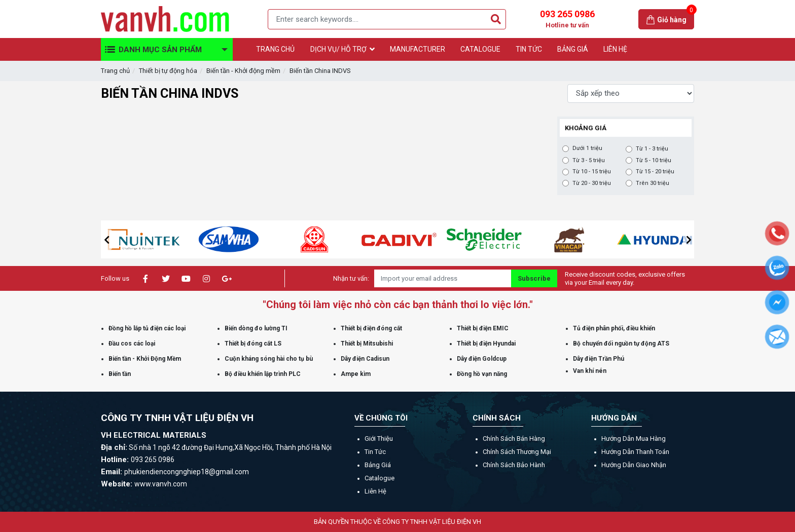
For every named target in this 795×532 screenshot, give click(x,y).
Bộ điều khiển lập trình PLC (263, 374)
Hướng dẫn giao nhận (634, 465)
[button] (106, 240)
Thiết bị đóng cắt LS (253, 344)
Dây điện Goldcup (482, 359)
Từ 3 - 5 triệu (589, 161)
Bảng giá (378, 465)
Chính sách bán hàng (514, 439)
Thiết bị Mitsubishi (367, 344)
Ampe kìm (356, 374)
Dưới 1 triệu (587, 148)
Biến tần (120, 374)
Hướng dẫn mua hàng (634, 439)
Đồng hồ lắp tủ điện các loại (147, 328)
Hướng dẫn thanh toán (635, 452)
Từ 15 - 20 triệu (655, 172)
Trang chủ (115, 71)
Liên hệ (375, 491)
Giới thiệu (379, 439)
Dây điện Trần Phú (599, 359)
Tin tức (375, 452)
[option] (167, 239)
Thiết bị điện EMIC (483, 328)
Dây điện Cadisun (365, 359)
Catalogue (380, 478)
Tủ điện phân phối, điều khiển (614, 328)
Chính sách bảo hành (514, 465)
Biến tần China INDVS (320, 71)
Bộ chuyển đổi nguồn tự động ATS (621, 344)
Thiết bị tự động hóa (168, 71)
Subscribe (534, 278)
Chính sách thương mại (517, 452)
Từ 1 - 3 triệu (652, 149)
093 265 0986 (567, 19)
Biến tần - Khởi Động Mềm (145, 359)
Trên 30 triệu (653, 183)
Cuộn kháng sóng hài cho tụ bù (269, 359)
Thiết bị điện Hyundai (486, 344)
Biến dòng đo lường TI (256, 328)
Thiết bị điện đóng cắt (371, 328)
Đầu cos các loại (132, 344)
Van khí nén (590, 371)
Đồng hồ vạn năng (482, 374)
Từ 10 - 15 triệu (592, 172)
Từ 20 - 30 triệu (592, 183)
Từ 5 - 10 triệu (654, 161)
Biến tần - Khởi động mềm (243, 71)
